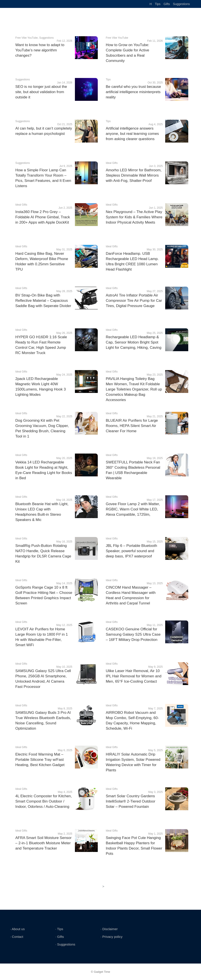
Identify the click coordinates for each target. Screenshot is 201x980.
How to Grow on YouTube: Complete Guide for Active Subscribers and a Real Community (127, 53)
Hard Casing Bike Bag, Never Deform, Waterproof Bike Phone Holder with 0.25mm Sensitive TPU (42, 261)
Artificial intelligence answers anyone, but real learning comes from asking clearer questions (132, 134)
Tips (158, 4)
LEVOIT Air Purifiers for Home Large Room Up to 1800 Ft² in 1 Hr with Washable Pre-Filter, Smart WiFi (42, 637)
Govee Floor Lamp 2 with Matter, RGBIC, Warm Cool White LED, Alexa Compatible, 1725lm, (133, 509)
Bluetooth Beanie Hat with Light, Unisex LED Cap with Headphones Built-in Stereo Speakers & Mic (42, 512)
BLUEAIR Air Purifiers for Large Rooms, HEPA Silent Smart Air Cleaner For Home (132, 426)
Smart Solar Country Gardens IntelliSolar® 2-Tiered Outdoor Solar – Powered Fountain (130, 801)
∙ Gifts (60, 937)
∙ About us (17, 929)
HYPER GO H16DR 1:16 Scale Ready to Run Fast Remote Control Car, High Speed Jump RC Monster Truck (41, 345)
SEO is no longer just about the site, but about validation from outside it (41, 92)
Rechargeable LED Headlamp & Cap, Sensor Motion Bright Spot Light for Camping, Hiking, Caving (133, 342)
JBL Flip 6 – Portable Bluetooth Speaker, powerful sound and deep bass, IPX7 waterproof (131, 551)
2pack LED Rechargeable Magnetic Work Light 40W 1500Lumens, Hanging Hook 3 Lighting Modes (41, 387)
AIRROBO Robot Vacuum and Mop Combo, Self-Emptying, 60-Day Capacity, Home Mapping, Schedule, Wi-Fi (132, 721)
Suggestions (181, 4)
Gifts (167, 4)
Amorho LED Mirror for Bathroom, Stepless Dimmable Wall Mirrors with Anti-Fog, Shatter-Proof (134, 175)
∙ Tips (59, 929)
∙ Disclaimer (109, 929)
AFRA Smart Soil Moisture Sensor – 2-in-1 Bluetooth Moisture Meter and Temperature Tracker (43, 843)
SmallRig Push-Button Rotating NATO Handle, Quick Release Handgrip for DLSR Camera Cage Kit (43, 554)
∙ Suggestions (65, 944)
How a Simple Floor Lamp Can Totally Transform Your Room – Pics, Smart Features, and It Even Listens (43, 178)
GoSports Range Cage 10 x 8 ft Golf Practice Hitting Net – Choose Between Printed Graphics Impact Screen (44, 595)
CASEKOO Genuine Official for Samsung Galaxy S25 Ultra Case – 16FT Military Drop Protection (133, 634)
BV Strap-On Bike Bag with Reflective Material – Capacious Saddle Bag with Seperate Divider (43, 301)
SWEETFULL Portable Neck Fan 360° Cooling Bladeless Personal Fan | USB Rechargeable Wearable (133, 470)
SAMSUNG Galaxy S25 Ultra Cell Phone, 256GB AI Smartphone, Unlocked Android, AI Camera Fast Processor (43, 679)
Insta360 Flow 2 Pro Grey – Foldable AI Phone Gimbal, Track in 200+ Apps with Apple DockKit (43, 217)
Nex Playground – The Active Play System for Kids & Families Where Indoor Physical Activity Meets (134, 217)
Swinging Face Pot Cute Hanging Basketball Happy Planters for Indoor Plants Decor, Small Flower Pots (134, 846)
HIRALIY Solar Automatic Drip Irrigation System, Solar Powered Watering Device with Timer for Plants (133, 762)
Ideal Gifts (112, 163)
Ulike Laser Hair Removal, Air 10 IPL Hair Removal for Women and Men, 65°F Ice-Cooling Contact (133, 676)
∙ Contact (17, 937)
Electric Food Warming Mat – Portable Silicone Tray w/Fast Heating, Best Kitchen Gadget (40, 760)
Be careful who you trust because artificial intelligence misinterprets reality (133, 92)
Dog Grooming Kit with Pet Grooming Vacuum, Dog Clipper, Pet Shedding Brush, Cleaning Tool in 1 (42, 428)
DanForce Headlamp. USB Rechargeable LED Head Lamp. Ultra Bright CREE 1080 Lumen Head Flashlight (132, 261)
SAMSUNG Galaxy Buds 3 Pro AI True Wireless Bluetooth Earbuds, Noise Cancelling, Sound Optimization (43, 721)
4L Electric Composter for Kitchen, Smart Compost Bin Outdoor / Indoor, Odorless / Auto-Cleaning (44, 801)
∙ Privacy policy (112, 937)
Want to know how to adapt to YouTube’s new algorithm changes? (40, 50)
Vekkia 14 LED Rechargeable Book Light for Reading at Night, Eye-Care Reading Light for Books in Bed (44, 470)
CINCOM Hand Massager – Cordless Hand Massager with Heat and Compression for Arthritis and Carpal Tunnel (131, 595)
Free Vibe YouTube (27, 38)
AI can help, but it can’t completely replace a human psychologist (44, 131)
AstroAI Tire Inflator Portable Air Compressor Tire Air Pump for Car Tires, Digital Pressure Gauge (134, 301)
